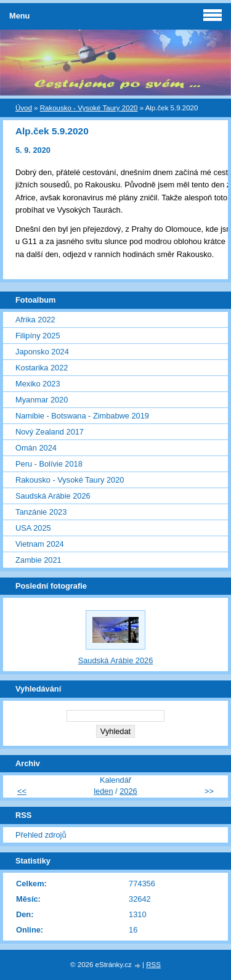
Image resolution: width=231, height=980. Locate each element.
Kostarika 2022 (42, 368)
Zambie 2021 (38, 560)
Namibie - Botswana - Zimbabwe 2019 (82, 416)
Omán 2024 (36, 448)
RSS (153, 965)
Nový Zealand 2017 (50, 432)
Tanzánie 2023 (41, 512)
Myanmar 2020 (42, 400)
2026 (128, 791)
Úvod (24, 108)
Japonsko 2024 (42, 352)
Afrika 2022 (35, 320)
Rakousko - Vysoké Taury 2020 (89, 108)
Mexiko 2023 (38, 384)
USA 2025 (33, 528)
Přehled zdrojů (41, 835)
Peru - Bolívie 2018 (49, 464)
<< (22, 791)
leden (103, 791)
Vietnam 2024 (40, 544)
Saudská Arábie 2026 (53, 496)
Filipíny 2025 (38, 336)
